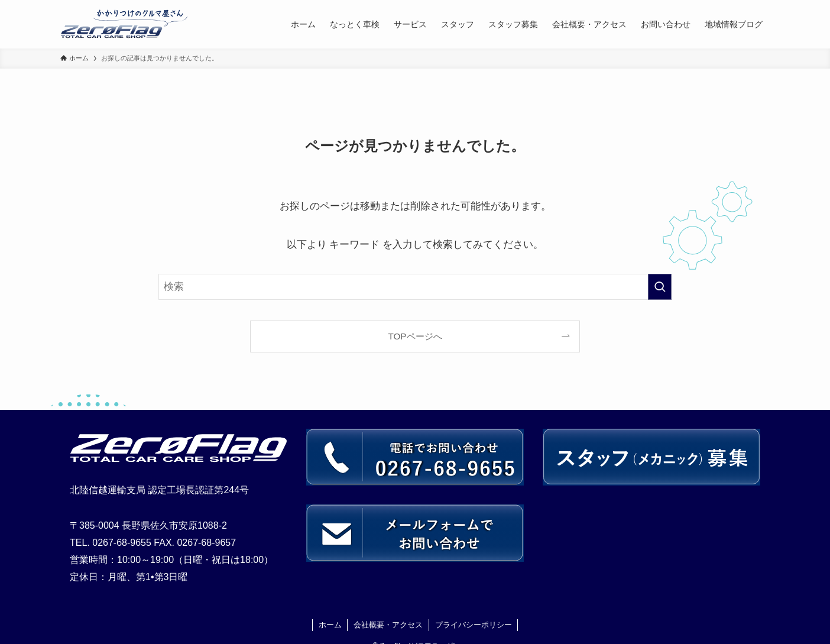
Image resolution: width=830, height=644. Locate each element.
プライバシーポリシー (474, 625)
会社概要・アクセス (388, 625)
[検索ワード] (415, 287)
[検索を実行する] (660, 287)
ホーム (330, 625)
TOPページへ (415, 336)
